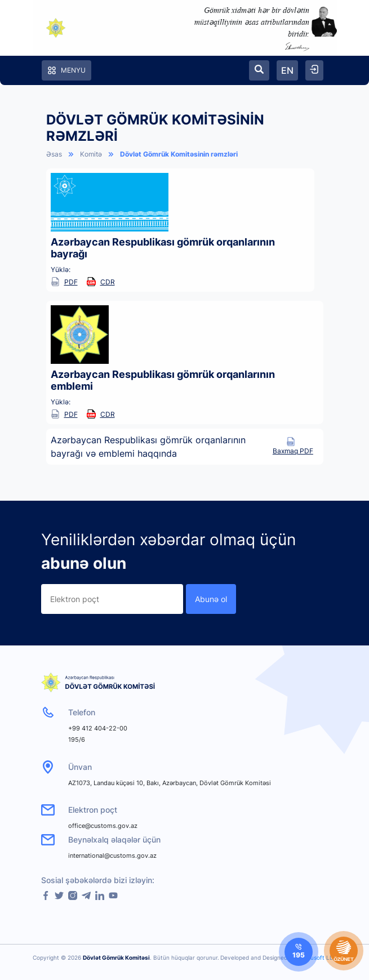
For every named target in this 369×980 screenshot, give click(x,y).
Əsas (54, 154)
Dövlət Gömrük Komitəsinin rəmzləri (179, 154)
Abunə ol (211, 599)
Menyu (66, 70)
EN (287, 70)
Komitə (91, 154)
